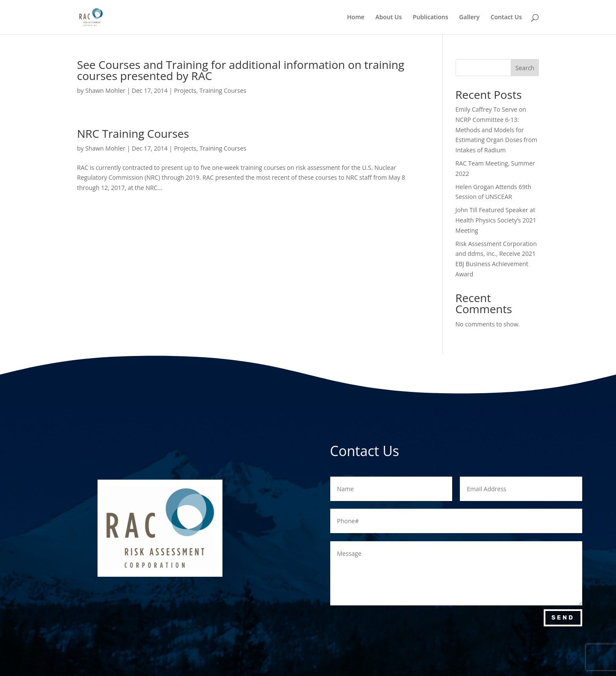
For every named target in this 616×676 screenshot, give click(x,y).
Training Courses (223, 90)
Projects (185, 90)
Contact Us (506, 18)
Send (563, 618)
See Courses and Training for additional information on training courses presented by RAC (241, 70)
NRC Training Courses (133, 133)
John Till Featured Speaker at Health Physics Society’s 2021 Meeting (496, 220)
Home (356, 18)
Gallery (469, 18)
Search (525, 68)
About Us (388, 18)
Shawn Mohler (105, 90)
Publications (431, 18)
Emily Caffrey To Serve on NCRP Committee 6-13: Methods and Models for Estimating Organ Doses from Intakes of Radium (497, 130)
